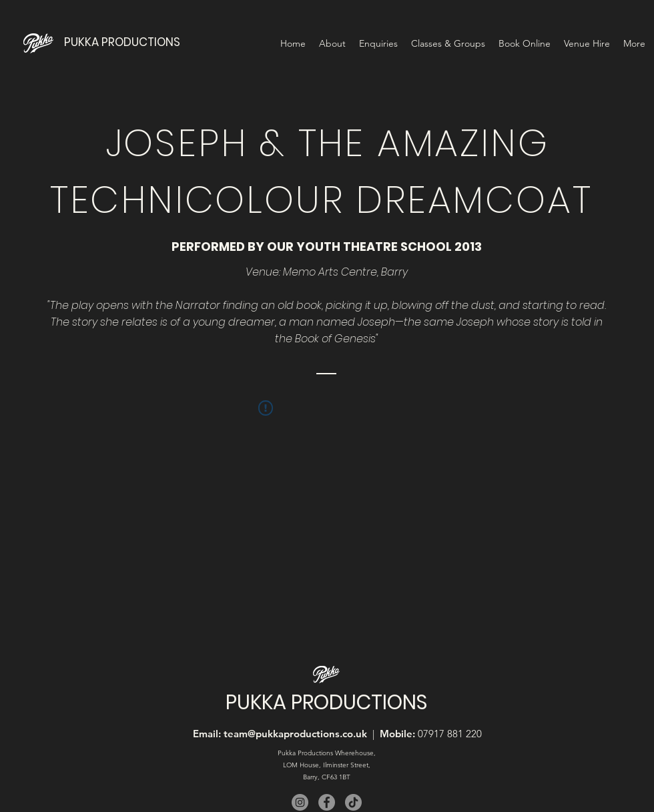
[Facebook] (327, 802)
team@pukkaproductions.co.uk (295, 734)
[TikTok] (353, 802)
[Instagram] (300, 802)
